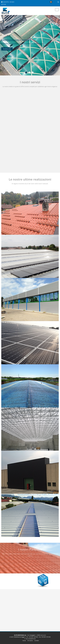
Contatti (37, 641)
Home (24, 641)
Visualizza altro (7, 50)
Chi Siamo (30, 641)
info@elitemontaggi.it (19, 637)
